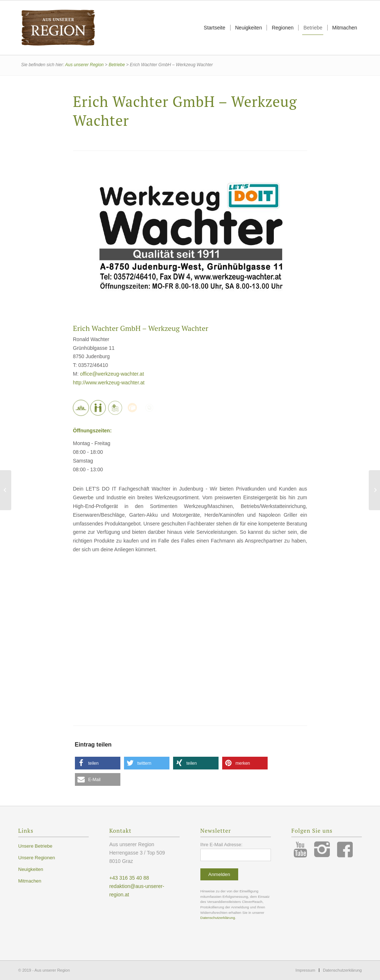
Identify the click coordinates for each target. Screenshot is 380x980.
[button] (98, 763)
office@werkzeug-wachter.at (112, 374)
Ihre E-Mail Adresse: (221, 845)
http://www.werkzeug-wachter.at (109, 383)
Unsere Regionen (37, 858)
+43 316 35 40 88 (129, 878)
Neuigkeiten (31, 869)
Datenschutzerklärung (218, 918)
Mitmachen (30, 881)
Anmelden (219, 874)
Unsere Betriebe (35, 846)
